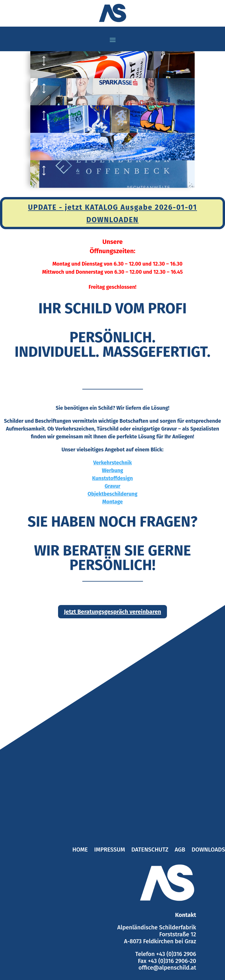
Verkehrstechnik (113, 463)
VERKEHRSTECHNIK (93, 61)
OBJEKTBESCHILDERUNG (104, 170)
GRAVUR (70, 143)
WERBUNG (75, 88)
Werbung (113, 470)
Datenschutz (150, 850)
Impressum (110, 850)
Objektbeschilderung (112, 494)
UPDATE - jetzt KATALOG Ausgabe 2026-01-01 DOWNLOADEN (112, 214)
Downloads (208, 850)
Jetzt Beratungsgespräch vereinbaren (112, 612)
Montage (112, 502)
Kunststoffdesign (112, 478)
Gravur (112, 486)
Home (80, 850)
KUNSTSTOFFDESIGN (96, 115)
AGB (180, 850)
